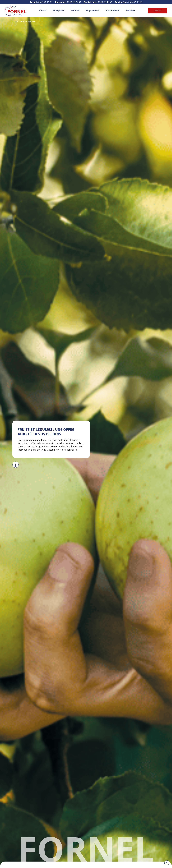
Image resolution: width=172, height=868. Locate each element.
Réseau (43, 11)
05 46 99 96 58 (98, 2)
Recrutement (113, 11)
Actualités (130, 11)
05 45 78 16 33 (41, 2)
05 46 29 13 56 (128, 2)
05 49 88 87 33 (68, 2)
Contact (158, 11)
